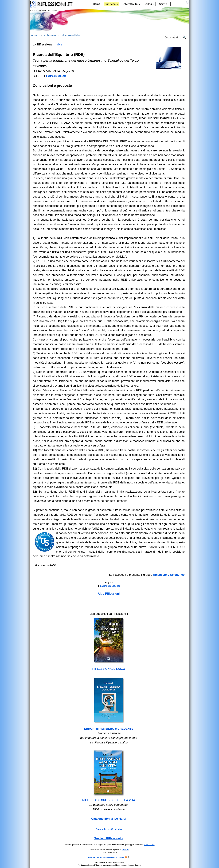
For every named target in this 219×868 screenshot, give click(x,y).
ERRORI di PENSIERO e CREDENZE (109, 729)
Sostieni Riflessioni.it (109, 838)
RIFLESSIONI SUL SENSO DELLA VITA (109, 800)
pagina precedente (56, 76)
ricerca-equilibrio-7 (72, 35)
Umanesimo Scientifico (169, 575)
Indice (59, 45)
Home (34, 35)
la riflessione (50, 35)
